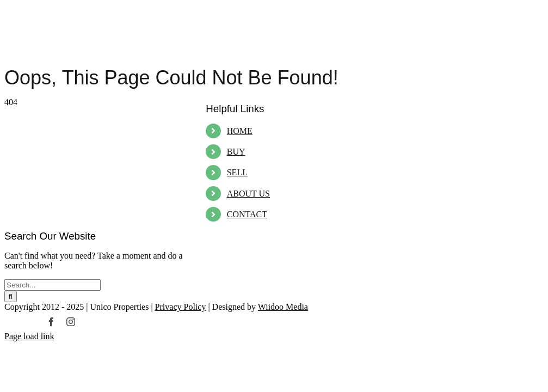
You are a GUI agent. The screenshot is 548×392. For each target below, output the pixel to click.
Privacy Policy (181, 307)
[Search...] (53, 285)
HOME (240, 131)
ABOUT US (248, 194)
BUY (236, 152)
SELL (237, 172)
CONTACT (247, 214)
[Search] (11, 296)
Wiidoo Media (283, 307)
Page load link (29, 336)
